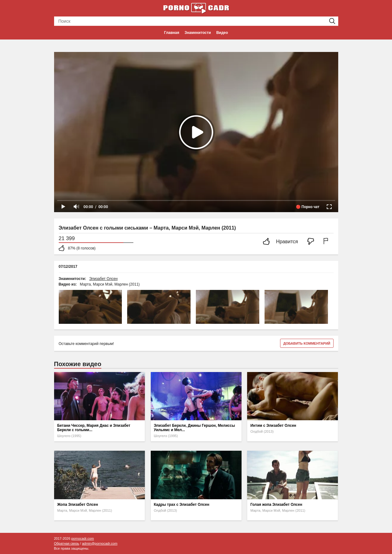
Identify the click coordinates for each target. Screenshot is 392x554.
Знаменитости (198, 33)
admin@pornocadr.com (100, 543)
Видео (222, 33)
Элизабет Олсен (103, 279)
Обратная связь (67, 543)
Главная (172, 33)
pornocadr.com (83, 538)
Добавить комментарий (307, 343)
